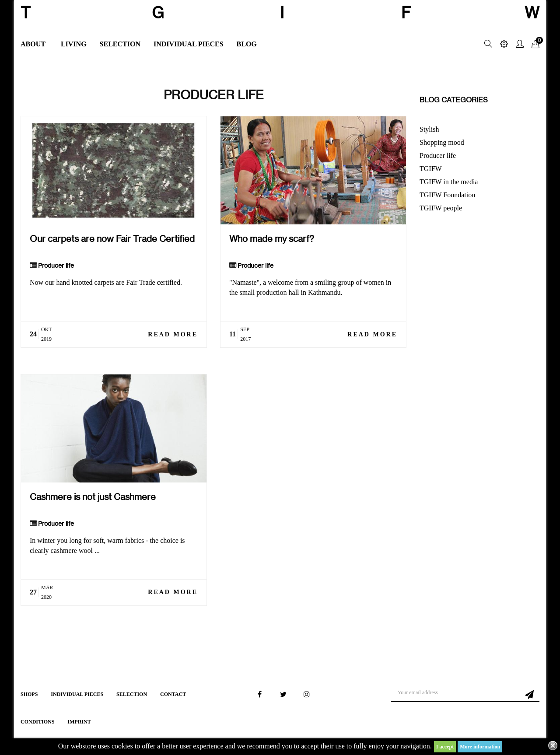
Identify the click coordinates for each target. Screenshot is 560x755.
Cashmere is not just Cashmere (93, 497)
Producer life (56, 266)
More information (480, 747)
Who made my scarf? (272, 239)
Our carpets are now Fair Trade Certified (112, 239)
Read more (173, 334)
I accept (445, 747)
